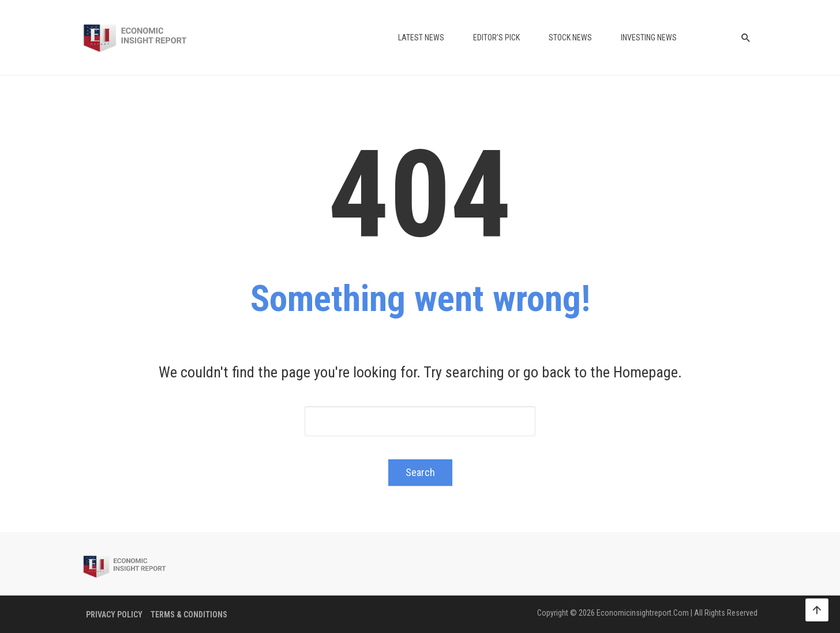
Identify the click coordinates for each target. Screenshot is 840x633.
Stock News (570, 38)
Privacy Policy (114, 615)
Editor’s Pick (496, 38)
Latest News (421, 38)
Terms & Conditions (189, 615)
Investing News (649, 38)
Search (420, 472)
